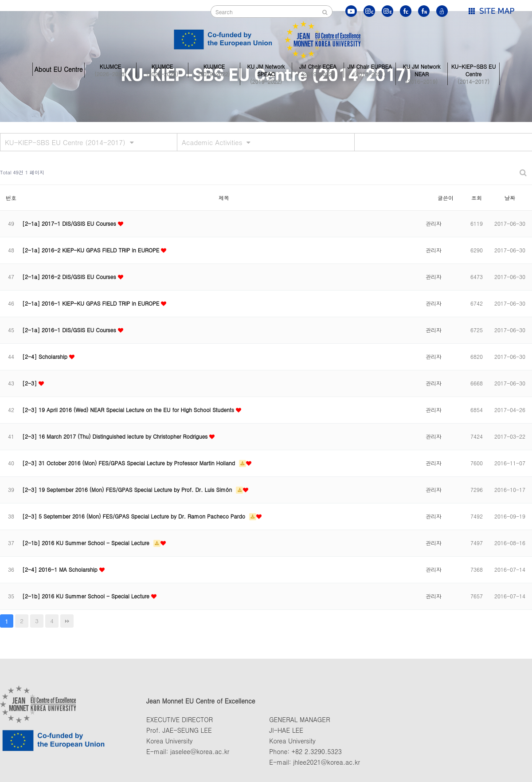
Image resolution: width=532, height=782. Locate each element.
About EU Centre (58, 69)
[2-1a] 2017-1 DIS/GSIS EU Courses (70, 223)
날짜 (510, 198)
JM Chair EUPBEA (370, 69)
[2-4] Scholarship (46, 356)
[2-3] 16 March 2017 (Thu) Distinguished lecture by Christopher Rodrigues (116, 436)
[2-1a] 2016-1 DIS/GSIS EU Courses (70, 330)
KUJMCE (110, 69)
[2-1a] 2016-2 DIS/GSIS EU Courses (70, 277)
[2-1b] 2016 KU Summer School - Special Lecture (87, 543)
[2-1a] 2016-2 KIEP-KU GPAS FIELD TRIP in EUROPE (92, 250)
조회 (477, 198)
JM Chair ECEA (318, 69)
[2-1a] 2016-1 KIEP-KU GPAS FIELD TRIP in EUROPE (92, 303)
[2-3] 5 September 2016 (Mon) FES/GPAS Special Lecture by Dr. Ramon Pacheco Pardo (135, 516)
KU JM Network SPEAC (266, 69)
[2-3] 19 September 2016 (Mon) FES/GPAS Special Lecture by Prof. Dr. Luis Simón (128, 489)
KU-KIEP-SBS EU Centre (473, 69)
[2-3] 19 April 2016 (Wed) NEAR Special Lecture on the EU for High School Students (129, 410)
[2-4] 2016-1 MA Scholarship (61, 569)
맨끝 (67, 621)
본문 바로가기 (0, 0)
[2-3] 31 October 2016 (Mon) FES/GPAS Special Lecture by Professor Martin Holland (129, 463)
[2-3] (30, 383)
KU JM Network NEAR (422, 69)
